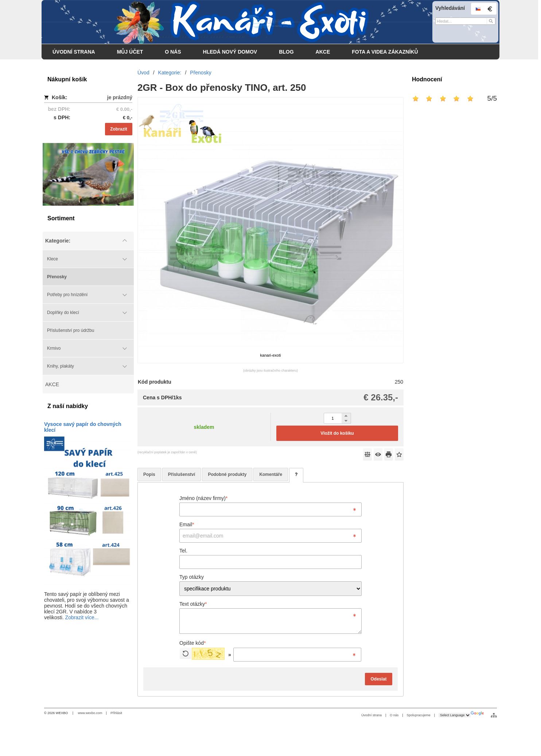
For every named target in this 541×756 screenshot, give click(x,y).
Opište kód (192, 643)
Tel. (183, 551)
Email (187, 524)
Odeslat (378, 679)
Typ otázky (192, 577)
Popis (149, 474)
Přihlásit (116, 713)
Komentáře (271, 474)
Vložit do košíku (337, 433)
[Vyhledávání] (465, 21)
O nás (394, 715)
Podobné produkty (227, 474)
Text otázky (193, 604)
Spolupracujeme (419, 715)
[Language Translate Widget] (455, 715)
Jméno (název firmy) (203, 498)
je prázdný (120, 97)
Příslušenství (182, 474)
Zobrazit (119, 129)
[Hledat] (491, 21)
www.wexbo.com (90, 713)
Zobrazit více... (82, 617)
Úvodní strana (371, 715)
